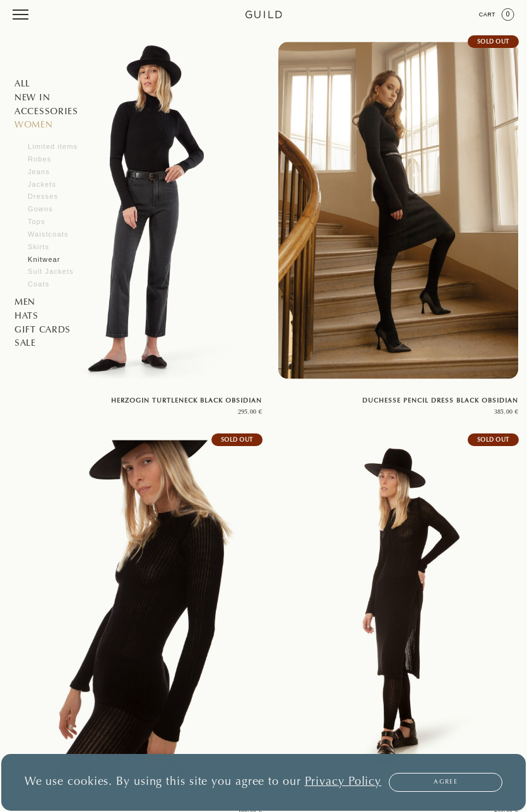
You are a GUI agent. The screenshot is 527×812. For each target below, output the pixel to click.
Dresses (43, 196)
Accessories (46, 112)
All (22, 85)
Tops (37, 221)
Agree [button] (446, 782)
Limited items (53, 146)
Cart (497, 15)
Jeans (39, 172)
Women (34, 126)
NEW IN (32, 98)
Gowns (40, 209)
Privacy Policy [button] (343, 782)
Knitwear (44, 259)
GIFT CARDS (43, 331)
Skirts (38, 247)
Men (25, 303)
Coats (38, 284)
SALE (25, 344)
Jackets (42, 184)
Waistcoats (48, 234)
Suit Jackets (51, 271)
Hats (27, 317)
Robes (39, 159)
